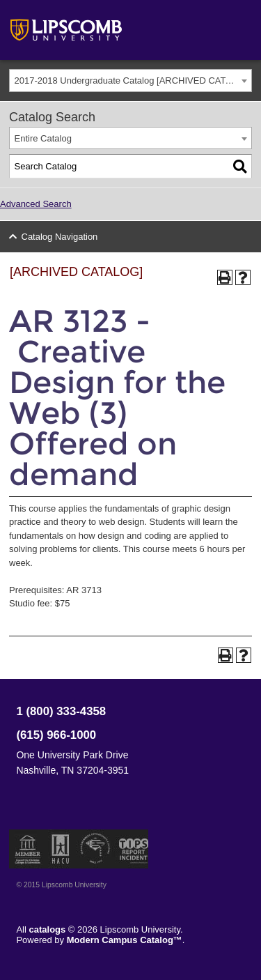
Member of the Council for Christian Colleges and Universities (28, 849)
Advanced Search (36, 204)
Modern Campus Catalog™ (125, 940)
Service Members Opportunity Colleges (96, 849)
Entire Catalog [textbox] (43, 138)
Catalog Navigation (60, 237)
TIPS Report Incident (133, 849)
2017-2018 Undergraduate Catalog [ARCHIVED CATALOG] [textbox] (133, 81)
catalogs (48, 929)
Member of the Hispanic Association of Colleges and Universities (61, 849)
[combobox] (130, 81)
